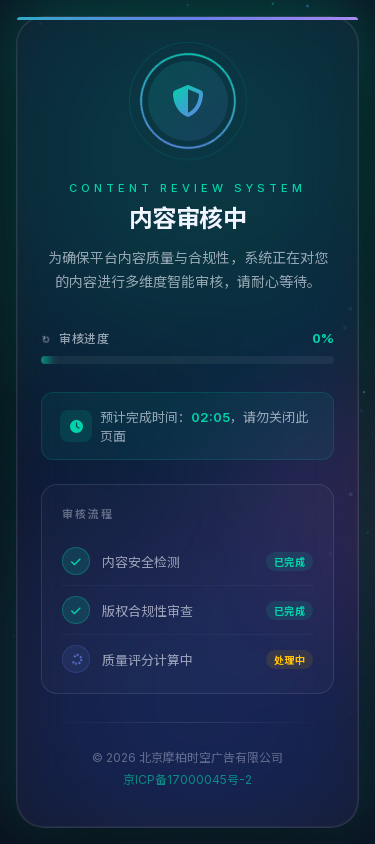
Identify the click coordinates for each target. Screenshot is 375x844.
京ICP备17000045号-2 (187, 779)
